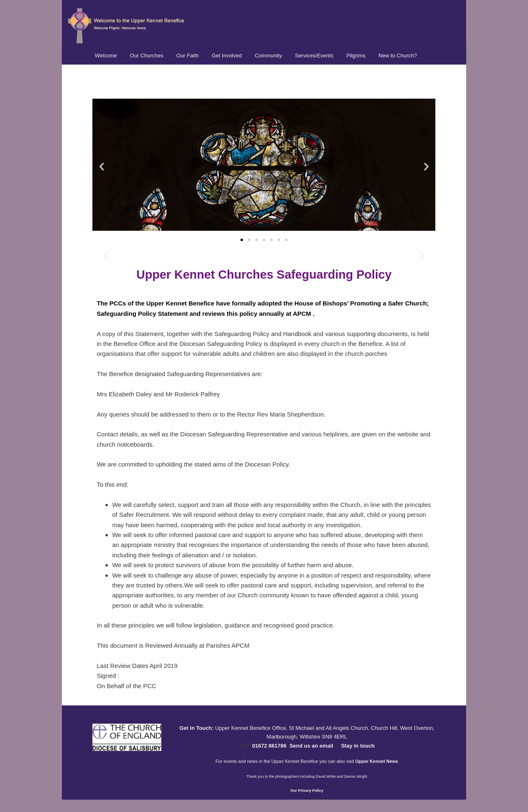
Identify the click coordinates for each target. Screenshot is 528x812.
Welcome (106, 56)
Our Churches (147, 56)
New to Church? (397, 56)
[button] (102, 166)
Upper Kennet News (377, 761)
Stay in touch (358, 746)
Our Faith (188, 56)
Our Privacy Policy (307, 791)
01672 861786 (269, 746)
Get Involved (227, 56)
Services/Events (314, 56)
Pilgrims (356, 56)
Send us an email (311, 746)
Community (269, 56)
